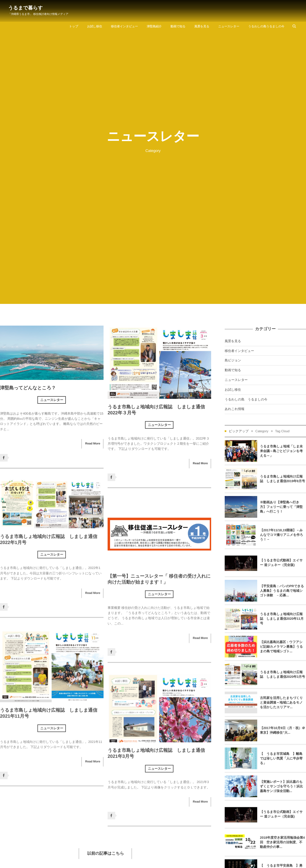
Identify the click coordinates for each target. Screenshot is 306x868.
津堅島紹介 (154, 27)
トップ (74, 27)
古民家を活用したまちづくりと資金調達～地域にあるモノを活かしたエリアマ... (281, 702)
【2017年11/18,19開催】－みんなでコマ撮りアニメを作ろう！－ (281, 535)
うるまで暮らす (25, 8)
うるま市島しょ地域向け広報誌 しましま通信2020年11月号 (282, 619)
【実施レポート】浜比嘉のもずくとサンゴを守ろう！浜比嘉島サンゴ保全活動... (281, 786)
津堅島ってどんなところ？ (28, 388)
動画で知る (178, 27)
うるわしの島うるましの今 (266, 27)
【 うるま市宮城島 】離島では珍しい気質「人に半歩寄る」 (281, 758)
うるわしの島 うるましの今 (246, 399)
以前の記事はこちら (106, 853)
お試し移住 (94, 27)
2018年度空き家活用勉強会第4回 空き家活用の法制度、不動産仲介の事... (282, 842)
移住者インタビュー (124, 27)
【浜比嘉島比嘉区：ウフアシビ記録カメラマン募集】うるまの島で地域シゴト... (281, 647)
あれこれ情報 (235, 409)
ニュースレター (229, 27)
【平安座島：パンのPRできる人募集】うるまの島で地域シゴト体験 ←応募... (282, 591)
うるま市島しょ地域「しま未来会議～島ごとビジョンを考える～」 (281, 451)
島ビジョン (233, 360)
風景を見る (202, 27)
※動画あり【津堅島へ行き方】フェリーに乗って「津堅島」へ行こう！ (281, 507)
